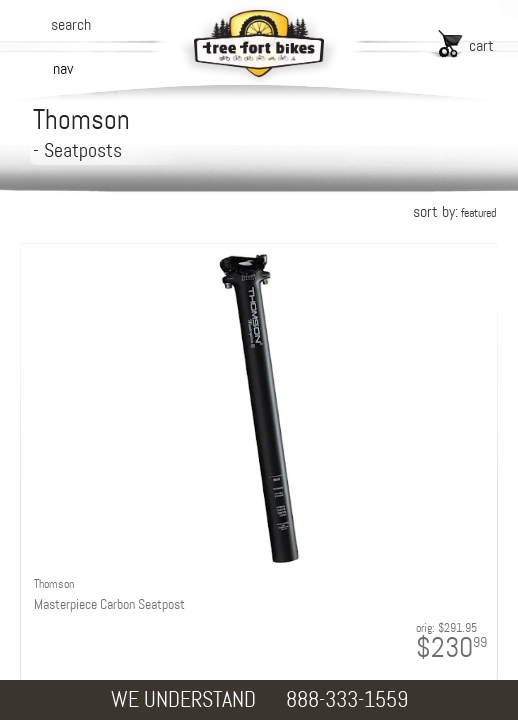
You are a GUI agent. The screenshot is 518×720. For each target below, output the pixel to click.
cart (481, 45)
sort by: (454, 211)
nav (63, 68)
